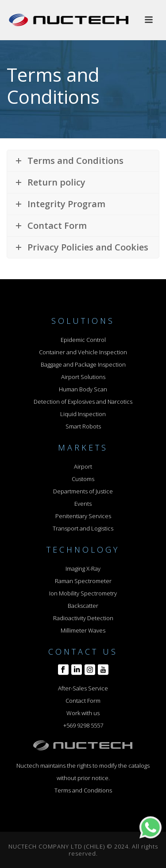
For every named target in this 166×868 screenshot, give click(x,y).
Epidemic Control (83, 340)
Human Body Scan (83, 389)
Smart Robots (83, 426)
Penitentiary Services (83, 516)
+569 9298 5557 (83, 725)
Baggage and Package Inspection (83, 364)
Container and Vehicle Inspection (83, 352)
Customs (83, 479)
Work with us (83, 713)
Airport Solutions (83, 377)
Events (83, 504)
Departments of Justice (83, 491)
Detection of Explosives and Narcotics (83, 402)
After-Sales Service (83, 688)
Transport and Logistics (83, 528)
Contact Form (83, 701)
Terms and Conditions (83, 790)
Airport (83, 466)
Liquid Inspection (83, 414)
